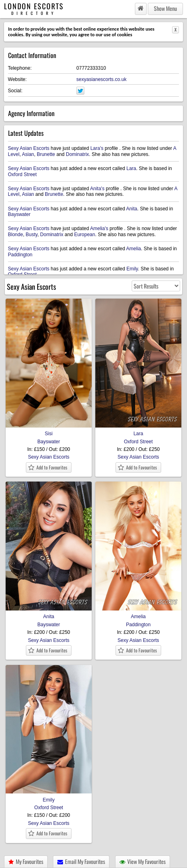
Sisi (49, 431)
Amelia (133, 249)
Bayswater (19, 214)
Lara (131, 168)
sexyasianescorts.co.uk (101, 79)
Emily (132, 269)
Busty (32, 235)
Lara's (97, 148)
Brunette (46, 154)
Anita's (97, 189)
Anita (131, 209)
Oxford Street (22, 174)
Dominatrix (77, 154)
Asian (28, 154)
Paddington (20, 255)
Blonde (16, 235)
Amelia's (99, 228)
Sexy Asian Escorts (29, 148)
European (84, 235)
